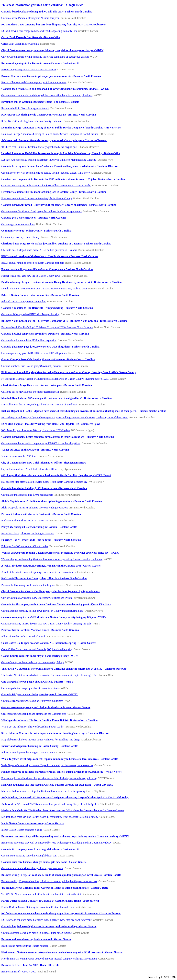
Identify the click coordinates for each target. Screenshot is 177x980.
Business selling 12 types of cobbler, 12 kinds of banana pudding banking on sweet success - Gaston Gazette (61, 875)
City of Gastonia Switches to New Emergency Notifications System (37, 598)
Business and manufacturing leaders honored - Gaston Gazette (36, 939)
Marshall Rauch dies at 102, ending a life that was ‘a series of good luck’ (40, 405)
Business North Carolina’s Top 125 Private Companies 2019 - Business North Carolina (47, 327)
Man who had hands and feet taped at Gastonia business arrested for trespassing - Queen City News (57, 785)
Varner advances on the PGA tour (19, 456)
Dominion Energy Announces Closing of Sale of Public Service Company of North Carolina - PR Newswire (61, 128)
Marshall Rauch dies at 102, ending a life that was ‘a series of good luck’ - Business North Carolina (56, 398)
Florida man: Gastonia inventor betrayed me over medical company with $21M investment (49, 959)
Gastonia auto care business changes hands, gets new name (32, 868)
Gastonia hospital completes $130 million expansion (29, 340)
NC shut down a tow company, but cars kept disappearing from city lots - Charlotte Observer (54, 25)
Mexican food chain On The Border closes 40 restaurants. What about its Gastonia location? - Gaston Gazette (63, 810)
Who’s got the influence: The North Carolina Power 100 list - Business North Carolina (49, 720)
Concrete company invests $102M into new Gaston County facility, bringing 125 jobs (46, 624)
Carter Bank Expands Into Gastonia (20, 44)
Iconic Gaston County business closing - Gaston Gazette (33, 823)
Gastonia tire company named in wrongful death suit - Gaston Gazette (41, 849)
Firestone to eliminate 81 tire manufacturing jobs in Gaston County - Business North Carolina (54, 192)
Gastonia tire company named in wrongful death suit (29, 856)
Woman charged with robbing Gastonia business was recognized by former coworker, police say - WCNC (60, 553)
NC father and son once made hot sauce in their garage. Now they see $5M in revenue (46, 920)
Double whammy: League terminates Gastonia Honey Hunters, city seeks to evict (44, 289)
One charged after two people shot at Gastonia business (30, 688)
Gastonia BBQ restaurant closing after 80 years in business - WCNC (39, 694)
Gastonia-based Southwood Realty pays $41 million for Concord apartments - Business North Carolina (59, 205)
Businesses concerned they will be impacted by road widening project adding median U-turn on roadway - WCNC (65, 836)
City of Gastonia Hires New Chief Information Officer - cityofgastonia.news (44, 463)
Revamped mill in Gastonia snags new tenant (25, 108)
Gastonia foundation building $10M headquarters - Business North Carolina (44, 488)
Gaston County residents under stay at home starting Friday (33, 662)
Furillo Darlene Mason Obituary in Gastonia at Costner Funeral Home (38, 907)
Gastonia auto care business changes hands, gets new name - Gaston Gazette (44, 862)
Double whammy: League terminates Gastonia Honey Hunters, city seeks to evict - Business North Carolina (61, 282)
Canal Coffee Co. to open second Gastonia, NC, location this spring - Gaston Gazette (49, 643)
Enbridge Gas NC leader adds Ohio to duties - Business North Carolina (41, 540)
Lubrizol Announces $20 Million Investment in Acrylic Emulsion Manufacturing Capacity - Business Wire (61, 153)
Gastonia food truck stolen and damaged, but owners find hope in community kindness (47, 95)
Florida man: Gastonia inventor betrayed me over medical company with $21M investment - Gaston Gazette (62, 952)
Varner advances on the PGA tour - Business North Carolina (35, 450)
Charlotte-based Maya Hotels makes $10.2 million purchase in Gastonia (39, 250)
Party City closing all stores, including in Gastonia (28, 533)
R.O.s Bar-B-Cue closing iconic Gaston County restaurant (32, 121)
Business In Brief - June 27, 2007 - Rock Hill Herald (30, 965)
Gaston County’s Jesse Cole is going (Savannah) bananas (31, 366)
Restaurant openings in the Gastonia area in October (29, 69)
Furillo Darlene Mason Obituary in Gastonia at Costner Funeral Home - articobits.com (50, 901)
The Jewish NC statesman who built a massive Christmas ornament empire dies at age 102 (49, 675)
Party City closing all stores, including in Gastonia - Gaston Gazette (39, 527)
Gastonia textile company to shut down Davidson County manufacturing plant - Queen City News (56, 604)
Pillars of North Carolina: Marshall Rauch (23, 637)
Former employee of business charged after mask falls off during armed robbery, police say (49, 778)
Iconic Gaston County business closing (22, 830)
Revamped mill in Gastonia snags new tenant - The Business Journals (40, 102)
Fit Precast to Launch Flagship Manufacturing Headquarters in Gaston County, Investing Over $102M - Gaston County (69, 372)
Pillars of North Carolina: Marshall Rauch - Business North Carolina (40, 630)
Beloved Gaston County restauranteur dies (24, 301)
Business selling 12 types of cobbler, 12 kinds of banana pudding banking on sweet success (49, 881)
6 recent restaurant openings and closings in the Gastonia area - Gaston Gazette (46, 707)
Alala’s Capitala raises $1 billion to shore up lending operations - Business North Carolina (52, 501)
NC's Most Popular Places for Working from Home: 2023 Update (36, 430)
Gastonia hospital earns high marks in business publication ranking (36, 933)
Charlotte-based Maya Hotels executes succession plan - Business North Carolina (47, 385)
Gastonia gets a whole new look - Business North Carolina (34, 218)
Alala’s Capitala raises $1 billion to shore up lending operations (35, 508)
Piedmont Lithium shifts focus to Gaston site (25, 521)
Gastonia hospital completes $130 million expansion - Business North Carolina (45, 334)
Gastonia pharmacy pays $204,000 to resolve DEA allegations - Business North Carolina (50, 347)
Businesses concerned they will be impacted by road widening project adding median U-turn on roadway (56, 843)
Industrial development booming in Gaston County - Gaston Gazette (40, 746)
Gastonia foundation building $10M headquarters (27, 495)
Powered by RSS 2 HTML (162, 977)
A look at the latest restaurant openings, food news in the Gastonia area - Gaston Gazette (51, 566)
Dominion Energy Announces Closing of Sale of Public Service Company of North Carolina (50, 134)
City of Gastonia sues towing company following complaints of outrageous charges (45, 57)
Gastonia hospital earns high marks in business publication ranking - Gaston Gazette (49, 926)
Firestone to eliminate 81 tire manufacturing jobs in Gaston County (37, 198)
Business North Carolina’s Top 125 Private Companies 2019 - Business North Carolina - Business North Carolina (64, 321)
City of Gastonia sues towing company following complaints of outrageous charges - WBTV (52, 50)
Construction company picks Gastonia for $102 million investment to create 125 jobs (46, 185)
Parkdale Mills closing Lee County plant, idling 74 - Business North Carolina (44, 578)
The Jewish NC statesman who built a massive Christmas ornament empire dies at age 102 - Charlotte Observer (64, 669)
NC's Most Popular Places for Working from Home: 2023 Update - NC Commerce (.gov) (51, 424)
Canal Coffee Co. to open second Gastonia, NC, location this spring (37, 649)
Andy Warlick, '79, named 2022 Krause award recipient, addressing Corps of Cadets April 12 (50, 804)
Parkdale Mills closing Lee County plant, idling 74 (28, 585)
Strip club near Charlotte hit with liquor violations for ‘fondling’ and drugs (40, 740)
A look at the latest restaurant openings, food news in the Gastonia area (39, 572)
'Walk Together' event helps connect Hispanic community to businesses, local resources (47, 765)
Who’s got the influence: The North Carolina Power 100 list (33, 727)
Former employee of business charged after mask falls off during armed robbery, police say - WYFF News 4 (61, 772)
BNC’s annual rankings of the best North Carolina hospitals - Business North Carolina (50, 256)
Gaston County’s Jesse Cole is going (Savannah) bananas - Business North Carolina (48, 359)
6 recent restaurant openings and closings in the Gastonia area (34, 714)
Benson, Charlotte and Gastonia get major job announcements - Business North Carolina (51, 76)
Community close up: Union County (20, 237)
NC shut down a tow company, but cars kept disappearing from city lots (39, 31)
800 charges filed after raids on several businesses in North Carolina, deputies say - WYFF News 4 (56, 475)
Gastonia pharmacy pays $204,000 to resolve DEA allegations (34, 353)
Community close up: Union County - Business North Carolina (36, 231)
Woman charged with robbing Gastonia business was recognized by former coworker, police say (52, 559)
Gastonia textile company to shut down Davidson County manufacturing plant (42, 611)
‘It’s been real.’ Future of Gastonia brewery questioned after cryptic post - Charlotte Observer (54, 140)
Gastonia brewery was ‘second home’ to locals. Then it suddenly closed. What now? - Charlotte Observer (60, 166)
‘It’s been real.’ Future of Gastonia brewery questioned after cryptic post (39, 147)
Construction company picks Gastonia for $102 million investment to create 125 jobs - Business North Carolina (63, 179)
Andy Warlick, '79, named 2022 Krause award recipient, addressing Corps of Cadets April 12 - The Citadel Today (65, 797)
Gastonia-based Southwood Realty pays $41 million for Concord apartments (41, 211)
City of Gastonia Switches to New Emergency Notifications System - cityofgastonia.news (50, 591)
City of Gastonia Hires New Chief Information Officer (30, 469)
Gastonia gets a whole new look (18, 224)
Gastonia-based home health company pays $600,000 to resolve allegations (41, 443)
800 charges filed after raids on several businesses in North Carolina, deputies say (44, 482)
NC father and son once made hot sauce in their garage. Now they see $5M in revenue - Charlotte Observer (61, 913)
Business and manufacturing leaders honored (25, 946)
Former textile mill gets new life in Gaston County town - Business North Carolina (47, 269)
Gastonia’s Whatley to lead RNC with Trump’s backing (30, 314)
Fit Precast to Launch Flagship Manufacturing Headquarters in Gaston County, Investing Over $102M (55, 379)
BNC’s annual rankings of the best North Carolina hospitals (33, 263)
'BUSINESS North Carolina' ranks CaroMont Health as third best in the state (42, 894)
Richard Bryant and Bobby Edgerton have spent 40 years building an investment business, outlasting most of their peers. (65, 417)
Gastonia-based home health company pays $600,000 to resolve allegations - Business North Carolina (58, 437)
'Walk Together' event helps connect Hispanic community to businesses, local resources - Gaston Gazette (60, 759)
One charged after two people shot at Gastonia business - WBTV (37, 682)
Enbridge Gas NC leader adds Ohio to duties (25, 546)
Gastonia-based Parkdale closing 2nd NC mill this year (30, 18)
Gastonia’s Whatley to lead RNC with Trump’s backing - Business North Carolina (47, 308)
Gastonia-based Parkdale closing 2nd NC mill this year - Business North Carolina (47, 12)
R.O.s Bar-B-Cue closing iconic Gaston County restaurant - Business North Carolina (49, 115)
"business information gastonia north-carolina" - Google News (42, 5)
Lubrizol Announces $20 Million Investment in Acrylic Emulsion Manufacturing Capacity (49, 160)
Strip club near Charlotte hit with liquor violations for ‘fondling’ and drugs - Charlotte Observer (55, 733)
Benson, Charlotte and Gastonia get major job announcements (34, 82)
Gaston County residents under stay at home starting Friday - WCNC (40, 656)
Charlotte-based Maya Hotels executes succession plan (30, 392)
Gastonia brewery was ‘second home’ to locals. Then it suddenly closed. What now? (46, 173)
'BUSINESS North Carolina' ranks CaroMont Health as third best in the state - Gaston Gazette (55, 888)
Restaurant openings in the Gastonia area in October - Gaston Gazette (41, 63)
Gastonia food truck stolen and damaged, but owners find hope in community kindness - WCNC (55, 89)
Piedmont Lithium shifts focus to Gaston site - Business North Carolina (41, 514)
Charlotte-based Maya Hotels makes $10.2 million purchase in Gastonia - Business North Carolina (56, 244)
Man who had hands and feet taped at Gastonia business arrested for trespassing (43, 791)
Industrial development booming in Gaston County (28, 753)
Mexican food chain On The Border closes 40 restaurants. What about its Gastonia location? (50, 817)
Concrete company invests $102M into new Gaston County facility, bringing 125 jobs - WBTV (54, 617)
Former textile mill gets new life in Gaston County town (31, 276)
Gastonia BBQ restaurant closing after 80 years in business (32, 701)
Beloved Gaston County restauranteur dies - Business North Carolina (40, 295)
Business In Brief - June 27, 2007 (19, 972)
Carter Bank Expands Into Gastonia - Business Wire (31, 37)
